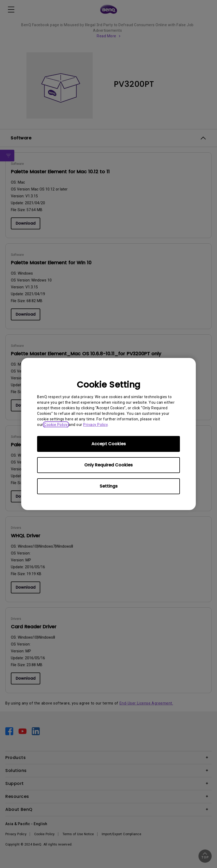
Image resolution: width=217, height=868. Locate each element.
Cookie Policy (56, 425)
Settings (109, 486)
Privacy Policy (95, 425)
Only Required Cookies (108, 465)
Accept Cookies (109, 444)
